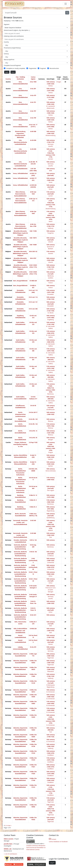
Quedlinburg (51, 518)
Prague (51, 452)
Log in (52, 863)
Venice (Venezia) (51, 471)
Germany (51, 651)
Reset (13, 72)
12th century (51, 419)
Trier (51, 537)
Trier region (51, 490)
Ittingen (51, 440)
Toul (51, 732)
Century (6, 54)
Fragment (43, 68)
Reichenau (51, 394)
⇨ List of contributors (10, 854)
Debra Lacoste (8, 839)
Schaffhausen (51, 410)
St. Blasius (51, 556)
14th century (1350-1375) (51, 448)
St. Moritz (51, 313)
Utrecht (51, 242)
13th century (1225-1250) (51, 522)
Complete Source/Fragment (12, 65)
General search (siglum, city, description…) (17, 30)
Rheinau (51, 421)
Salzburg (51, 228)
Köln (51, 626)
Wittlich (51, 530)
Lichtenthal (51, 562)
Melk (51, 171)
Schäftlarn (51, 755)
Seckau (51, 86)
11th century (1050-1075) (51, 217)
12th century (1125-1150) (51, 151)
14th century (51, 169)
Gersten (51, 159)
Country (6, 42)
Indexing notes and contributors (14, 36)
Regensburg (51, 511)
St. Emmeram (50, 692)
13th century (51, 245)
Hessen (51, 644)
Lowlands (51, 269)
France (51, 283)
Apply (7, 72)
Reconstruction (54, 68)
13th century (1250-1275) (51, 526)
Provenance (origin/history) (12, 48)
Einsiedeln (51, 294)
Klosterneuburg (51, 135)
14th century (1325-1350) (51, 444)
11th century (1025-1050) (51, 213)
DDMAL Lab (8, 849)
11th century (51, 251)
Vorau (51, 182)
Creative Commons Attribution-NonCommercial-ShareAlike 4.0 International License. (36, 848)
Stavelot (51, 253)
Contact (52, 839)
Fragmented (32, 68)
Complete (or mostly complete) (16, 68)
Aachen (51, 459)
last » (10, 825)
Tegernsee (51, 658)
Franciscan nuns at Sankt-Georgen (51, 590)
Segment (7, 24)
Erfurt (51, 576)
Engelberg (51, 320)
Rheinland (51, 671)
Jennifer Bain (8, 844)
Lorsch (51, 196)
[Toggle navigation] (66, 4)
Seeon (51, 221)
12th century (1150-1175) (51, 155)
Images (59, 82)
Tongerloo (51, 233)
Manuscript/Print (9, 60)
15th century (51, 162)
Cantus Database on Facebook (58, 842)
